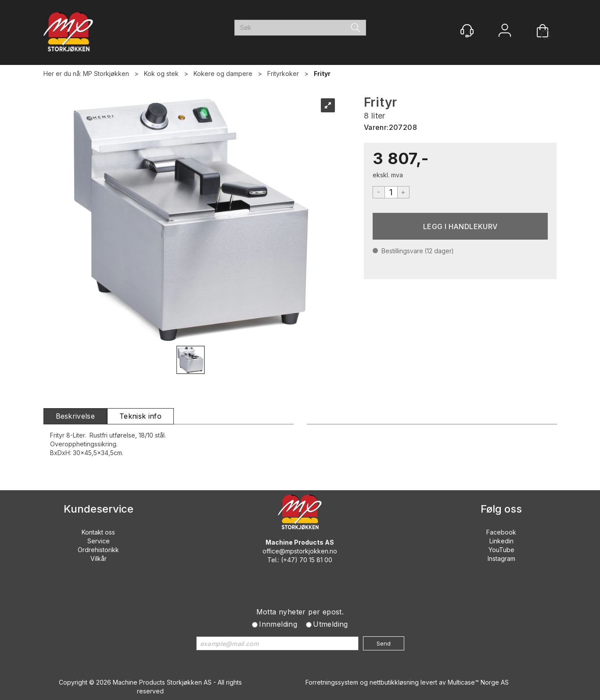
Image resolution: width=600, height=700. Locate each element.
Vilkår (99, 558)
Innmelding (278, 624)
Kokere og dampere (223, 74)
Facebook (501, 532)
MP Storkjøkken (106, 74)
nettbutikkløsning (394, 682)
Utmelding (331, 624)
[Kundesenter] (467, 31)
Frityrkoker (283, 74)
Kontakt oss (98, 532)
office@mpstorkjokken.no (300, 551)
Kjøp (460, 226)
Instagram (501, 558)
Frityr (322, 74)
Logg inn (505, 31)
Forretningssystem (332, 682)
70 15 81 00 (316, 560)
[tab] (75, 416)
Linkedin (501, 541)
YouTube (501, 550)
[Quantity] (391, 192)
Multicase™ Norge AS (478, 682)
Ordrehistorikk (98, 550)
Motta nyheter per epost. (300, 612)
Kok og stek (161, 74)
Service (99, 541)
